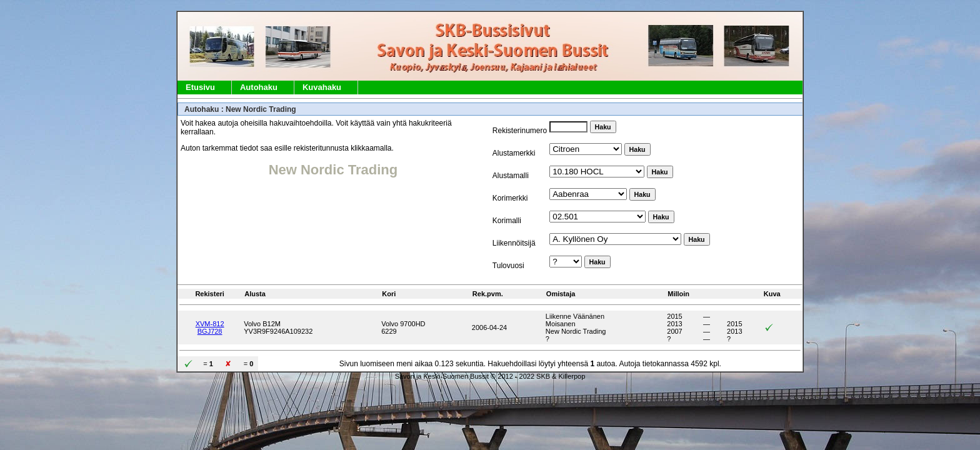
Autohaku (259, 87)
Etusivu (200, 87)
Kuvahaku (322, 87)
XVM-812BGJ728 (210, 327)
